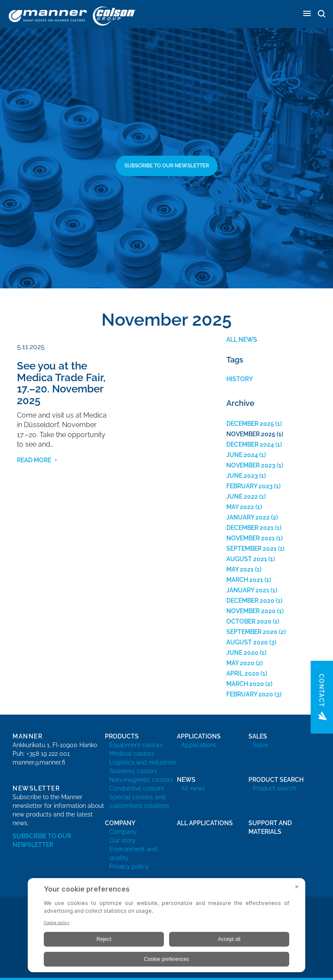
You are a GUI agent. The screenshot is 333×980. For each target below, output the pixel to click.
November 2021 (251, 538)
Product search (274, 788)
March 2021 (245, 580)
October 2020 (249, 621)
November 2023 (251, 465)
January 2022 (248, 517)
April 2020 (243, 673)
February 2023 (250, 486)
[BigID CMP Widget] (166, 927)
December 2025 (250, 424)
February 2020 (250, 694)
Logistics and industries (143, 762)
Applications (199, 745)
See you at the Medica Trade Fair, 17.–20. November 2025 (61, 383)
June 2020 (242, 653)
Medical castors (132, 754)
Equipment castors (136, 745)
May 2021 (240, 569)
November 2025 (251, 434)
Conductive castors (137, 788)
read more (34, 460)
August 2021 (247, 559)
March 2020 (245, 684)
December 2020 (250, 601)
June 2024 (242, 455)
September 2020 (252, 632)
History (240, 379)
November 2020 (251, 611)
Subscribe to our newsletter (167, 166)
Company (123, 832)
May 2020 (240, 663)
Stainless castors (133, 771)
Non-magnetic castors (141, 780)
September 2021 (251, 549)
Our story (122, 840)
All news (242, 340)
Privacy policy (129, 866)
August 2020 (247, 642)
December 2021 (250, 528)
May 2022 (240, 507)
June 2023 (242, 476)
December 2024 (250, 444)
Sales (261, 745)
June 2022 (242, 497)
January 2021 (248, 590)
